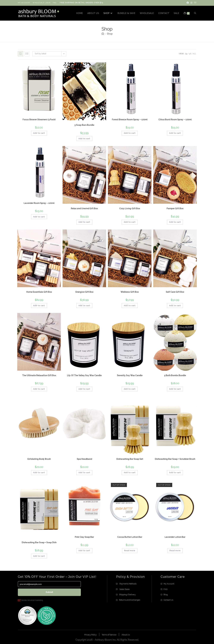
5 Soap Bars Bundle (84, 125)
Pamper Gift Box (175, 208)
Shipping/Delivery (127, 595)
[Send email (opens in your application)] (195, 3)
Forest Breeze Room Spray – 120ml (130, 119)
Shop (110, 34)
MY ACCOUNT (24, 3)
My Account (169, 584)
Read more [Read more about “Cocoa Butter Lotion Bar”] (130, 551)
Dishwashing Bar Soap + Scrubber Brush (175, 459)
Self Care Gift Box (175, 292)
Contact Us (168, 600)
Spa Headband (84, 459)
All (195, 54)
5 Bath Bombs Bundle (175, 375)
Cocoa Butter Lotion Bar (130, 537)
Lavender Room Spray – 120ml (39, 203)
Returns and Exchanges (130, 600)
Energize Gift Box (84, 292)
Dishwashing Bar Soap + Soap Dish (39, 542)
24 (186, 54)
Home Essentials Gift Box (39, 292)
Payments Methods (128, 584)
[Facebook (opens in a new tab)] (188, 3)
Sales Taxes (124, 589)
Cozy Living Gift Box (130, 208)
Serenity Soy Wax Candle (130, 375)
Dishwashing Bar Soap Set (130, 459)
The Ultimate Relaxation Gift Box (39, 375)
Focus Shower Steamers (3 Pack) (39, 119)
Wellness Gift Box (130, 292)
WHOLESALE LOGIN (42, 3)
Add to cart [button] (39, 133)
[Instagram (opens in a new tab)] (191, 3)
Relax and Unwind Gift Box (84, 208)
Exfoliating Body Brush (39, 459)
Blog (166, 595)
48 (190, 54)
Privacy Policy (90, 635)
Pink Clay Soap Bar (84, 537)
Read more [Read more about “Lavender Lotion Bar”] (175, 551)
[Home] (103, 34)
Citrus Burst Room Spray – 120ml (175, 119)
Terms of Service (109, 635)
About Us (126, 635)
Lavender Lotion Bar (175, 537)
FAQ (55, 3)
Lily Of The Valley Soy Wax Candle (84, 375)
